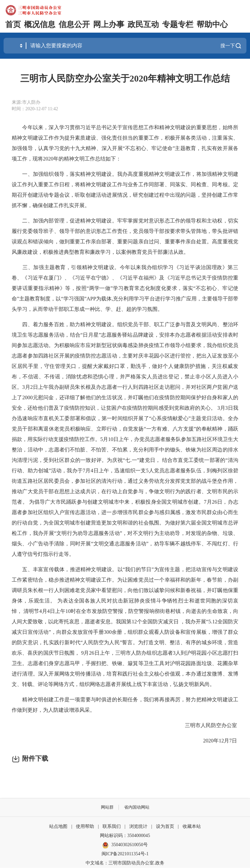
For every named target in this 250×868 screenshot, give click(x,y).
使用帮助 (85, 827)
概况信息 (40, 24)
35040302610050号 (125, 845)
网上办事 (109, 24)
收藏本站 (192, 827)
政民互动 (143, 24)
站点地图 (58, 827)
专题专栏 (178, 24)
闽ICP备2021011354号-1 (125, 854)
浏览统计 (138, 827)
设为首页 (165, 827)
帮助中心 (212, 24)
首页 (13, 24)
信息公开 (74, 24)
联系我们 (112, 827)
